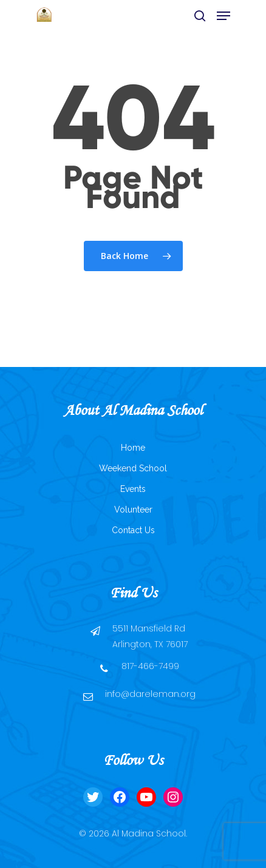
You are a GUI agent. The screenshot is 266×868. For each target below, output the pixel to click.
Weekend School (133, 468)
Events (133, 489)
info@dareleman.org (150, 694)
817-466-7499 (150, 666)
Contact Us (133, 530)
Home (133, 448)
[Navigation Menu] (223, 16)
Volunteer (133, 510)
